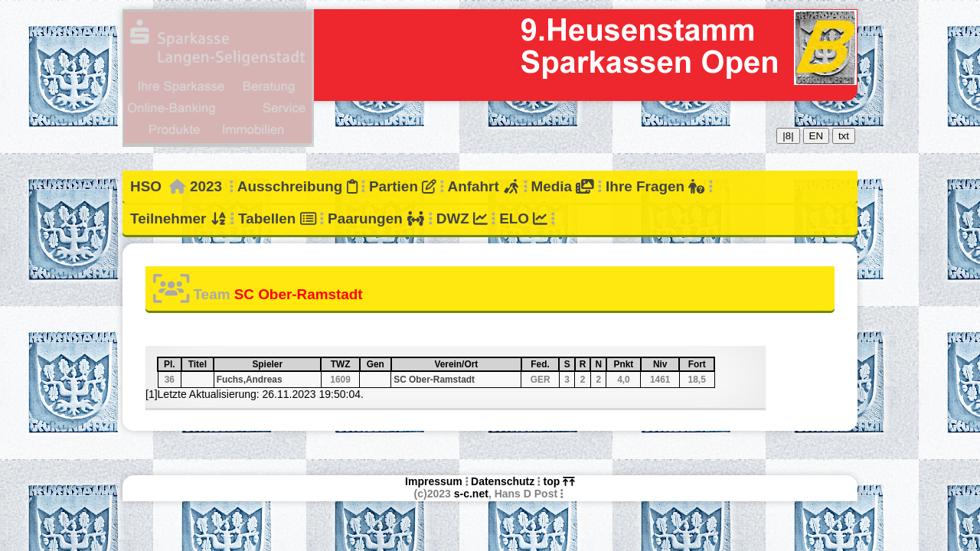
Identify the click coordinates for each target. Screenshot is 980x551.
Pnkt (627, 364)
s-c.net (471, 494)
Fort (701, 364)
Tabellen (277, 218)
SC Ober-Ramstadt (434, 380)
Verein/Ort (477, 364)
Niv (666, 364)
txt (844, 136)
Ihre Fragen (655, 186)
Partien (403, 186)
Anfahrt (484, 186)
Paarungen (376, 218)
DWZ (462, 218)
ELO (523, 218)
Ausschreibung (297, 186)
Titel (200, 364)
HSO (146, 186)
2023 (206, 186)
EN (817, 136)
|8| (788, 136)
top (559, 481)
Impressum (434, 481)
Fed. (544, 364)
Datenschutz (503, 481)
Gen (378, 364)
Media (562, 186)
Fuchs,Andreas (250, 380)
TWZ (345, 364)
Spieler (286, 364)
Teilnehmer (178, 218)
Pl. (172, 364)
